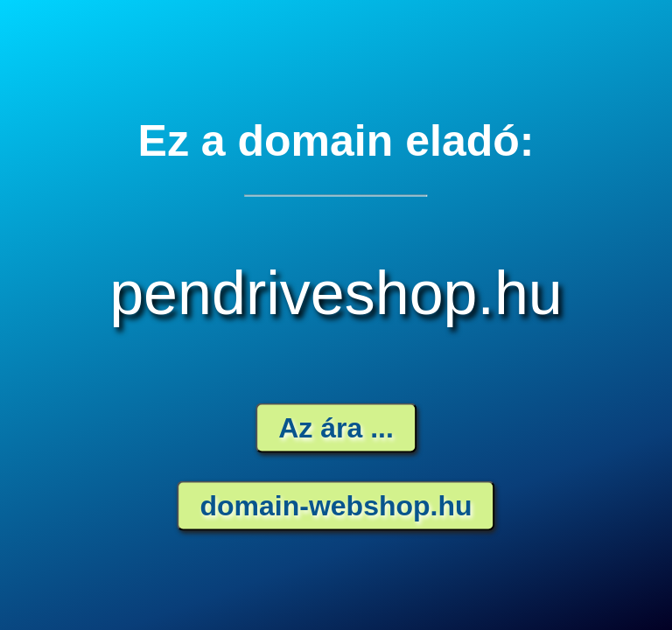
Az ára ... (336, 428)
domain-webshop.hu (336, 506)
